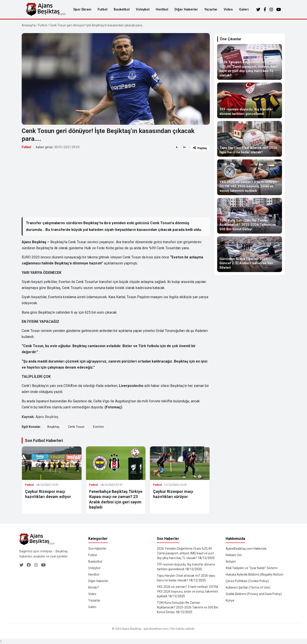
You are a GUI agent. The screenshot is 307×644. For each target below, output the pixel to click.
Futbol (103, 9)
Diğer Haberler (186, 9)
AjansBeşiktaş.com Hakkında (246, 549)
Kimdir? (94, 587)
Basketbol (122, 9)
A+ (185, 147)
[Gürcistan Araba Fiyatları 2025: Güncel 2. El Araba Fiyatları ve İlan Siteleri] (250, 254)
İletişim (231, 562)
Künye (230, 600)
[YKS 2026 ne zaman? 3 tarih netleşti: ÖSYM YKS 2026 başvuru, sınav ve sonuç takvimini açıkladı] (250, 177)
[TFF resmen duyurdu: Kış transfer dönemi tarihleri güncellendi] (250, 100)
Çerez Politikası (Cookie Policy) (247, 581)
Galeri (244, 9)
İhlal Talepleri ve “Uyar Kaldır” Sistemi (252, 568)
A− (177, 147)
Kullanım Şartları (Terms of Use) (248, 587)
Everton (98, 427)
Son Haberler (97, 549)
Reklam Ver (234, 555)
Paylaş (200, 148)
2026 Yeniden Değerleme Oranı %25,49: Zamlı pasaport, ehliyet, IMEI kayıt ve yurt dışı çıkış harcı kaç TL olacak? (185, 553)
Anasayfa (29, 25)
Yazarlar (211, 9)
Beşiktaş (53, 427)
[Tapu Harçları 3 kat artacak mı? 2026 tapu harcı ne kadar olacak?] (250, 139)
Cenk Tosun (76, 427)
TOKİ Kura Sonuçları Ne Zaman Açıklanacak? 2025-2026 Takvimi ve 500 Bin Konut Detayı (188, 607)
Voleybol (143, 9)
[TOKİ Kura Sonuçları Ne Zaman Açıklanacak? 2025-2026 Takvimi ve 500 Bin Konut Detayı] (250, 216)
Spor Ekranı (82, 9)
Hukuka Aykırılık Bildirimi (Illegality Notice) (254, 574)
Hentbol (162, 9)
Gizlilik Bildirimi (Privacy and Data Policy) (254, 594)
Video (228, 9)
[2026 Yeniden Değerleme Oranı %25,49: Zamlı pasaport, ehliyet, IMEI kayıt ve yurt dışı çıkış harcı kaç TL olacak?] (250, 62)
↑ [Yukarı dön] (1, 641)
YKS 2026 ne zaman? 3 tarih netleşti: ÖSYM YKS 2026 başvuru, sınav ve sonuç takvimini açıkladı (187, 591)
